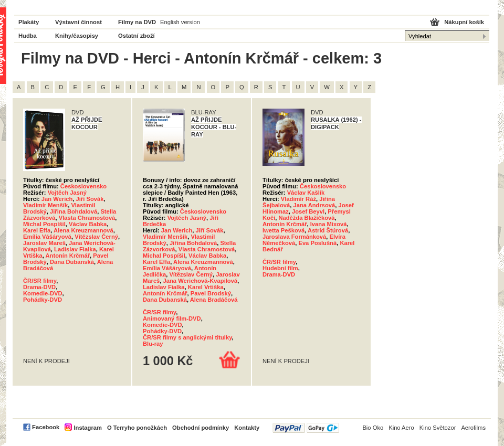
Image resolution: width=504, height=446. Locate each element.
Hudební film (280, 268)
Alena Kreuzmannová (83, 230)
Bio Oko (373, 428)
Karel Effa (37, 230)
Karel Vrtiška (206, 287)
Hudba (28, 36)
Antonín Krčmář (68, 256)
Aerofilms (473, 428)
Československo (83, 186)
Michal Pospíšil (44, 224)
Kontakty (247, 428)
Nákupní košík (464, 22)
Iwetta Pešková (283, 230)
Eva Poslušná (317, 243)
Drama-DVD (39, 287)
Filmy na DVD (137, 22)
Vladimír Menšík (45, 205)
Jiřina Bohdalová (73, 211)
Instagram (87, 428)
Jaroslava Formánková (294, 237)
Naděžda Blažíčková (306, 218)
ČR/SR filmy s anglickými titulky (187, 337)
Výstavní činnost (78, 22)
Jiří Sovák (90, 199)
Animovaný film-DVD (172, 318)
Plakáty (29, 22)
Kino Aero (401, 428)
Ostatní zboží (136, 36)
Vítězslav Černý (96, 237)
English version (180, 22)
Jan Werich (57, 199)
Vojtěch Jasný (67, 193)
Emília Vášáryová (47, 237)
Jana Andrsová (314, 205)
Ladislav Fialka (75, 249)
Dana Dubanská (72, 262)
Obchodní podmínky (201, 428)
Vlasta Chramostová (87, 218)
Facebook (46, 427)
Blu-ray (153, 344)
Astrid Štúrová (328, 230)
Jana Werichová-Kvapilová (201, 281)
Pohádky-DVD (43, 300)
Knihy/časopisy (77, 36)
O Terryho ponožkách (137, 428)
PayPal (306, 428)
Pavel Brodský (211, 293)
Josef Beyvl (308, 211)
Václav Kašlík (306, 193)
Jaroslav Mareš (44, 243)
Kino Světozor (438, 428)
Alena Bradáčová (214, 300)
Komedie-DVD (43, 293)
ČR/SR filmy (40, 281)
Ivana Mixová (329, 224)
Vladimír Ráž (298, 199)
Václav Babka (88, 224)
